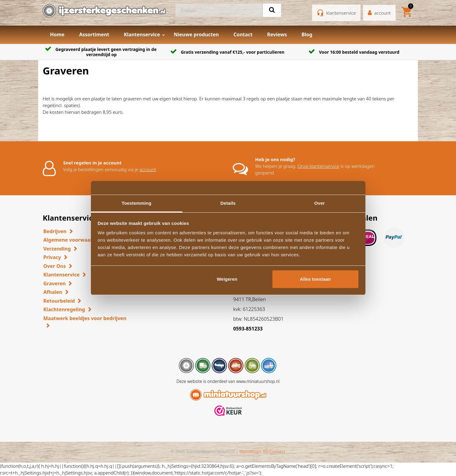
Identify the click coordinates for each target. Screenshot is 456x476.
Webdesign (250, 451)
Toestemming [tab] (137, 203)
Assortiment (94, 34)
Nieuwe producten (196, 34)
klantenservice (341, 13)
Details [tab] (228, 203)
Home (57, 34)
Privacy (52, 257)
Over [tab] (320, 203)
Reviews (277, 34)
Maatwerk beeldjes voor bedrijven (85, 318)
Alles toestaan (315, 279)
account (148, 169)
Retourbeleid (59, 301)
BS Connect (274, 451)
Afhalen (53, 292)
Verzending (57, 249)
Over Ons (55, 266)
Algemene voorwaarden (72, 240)
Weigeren (227, 279)
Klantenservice (142, 34)
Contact (243, 34)
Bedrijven (55, 231)
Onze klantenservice (319, 166)
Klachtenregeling (64, 309)
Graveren (54, 283)
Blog (307, 34)
